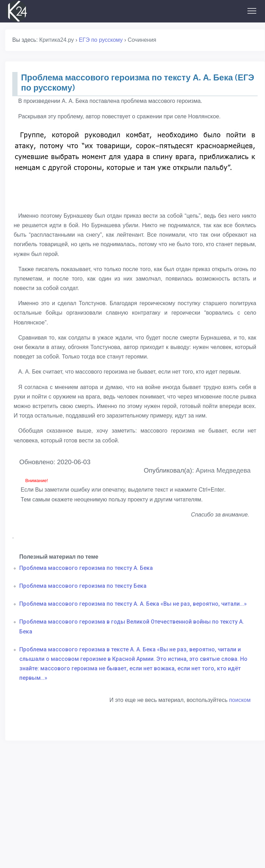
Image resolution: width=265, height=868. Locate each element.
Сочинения (142, 40)
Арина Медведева (223, 470)
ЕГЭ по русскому (101, 40)
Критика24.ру (57, 40)
